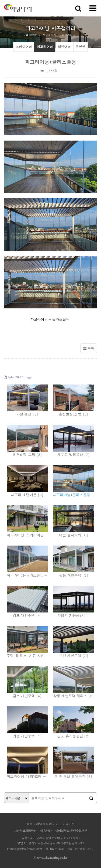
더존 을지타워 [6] (73, 535)
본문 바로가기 (0, 0)
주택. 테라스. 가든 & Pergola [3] (27, 656)
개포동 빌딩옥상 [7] (74, 455)
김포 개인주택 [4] (27, 615)
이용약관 (46, 831)
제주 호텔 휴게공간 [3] (74, 776)
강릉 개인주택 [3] (73, 575)
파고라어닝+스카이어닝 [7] (27, 535)
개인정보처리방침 (25, 831)
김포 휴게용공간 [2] (74, 736)
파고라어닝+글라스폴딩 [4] (74, 495)
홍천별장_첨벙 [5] (73, 414)
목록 (89, 348)
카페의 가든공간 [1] (74, 615)
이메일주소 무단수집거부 (71, 831)
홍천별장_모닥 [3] (27, 455)
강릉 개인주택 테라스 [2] (74, 696)
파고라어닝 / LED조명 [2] (27, 776)
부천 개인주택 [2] (73, 656)
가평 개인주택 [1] (27, 736)
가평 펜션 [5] (27, 414)
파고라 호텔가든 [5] (27, 495)
